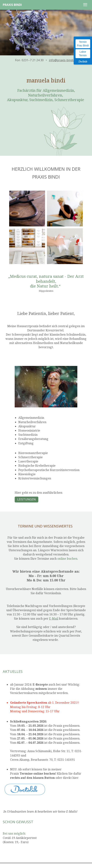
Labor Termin (83, 54)
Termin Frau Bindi (83, 44)
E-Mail (54, 619)
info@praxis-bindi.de (63, 60)
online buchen (67, 559)
